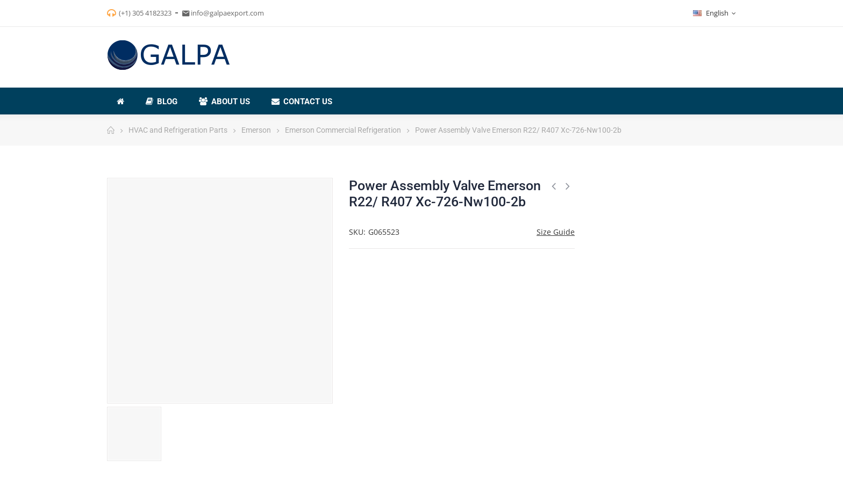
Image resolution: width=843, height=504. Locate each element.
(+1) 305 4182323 (145, 13)
